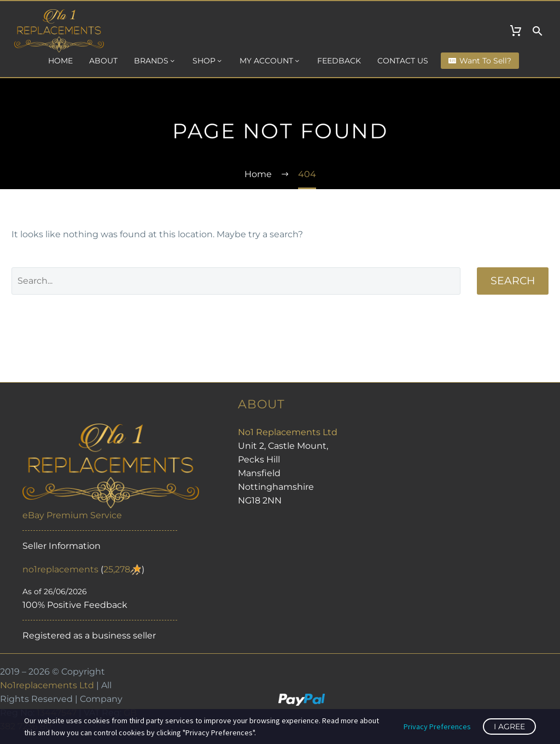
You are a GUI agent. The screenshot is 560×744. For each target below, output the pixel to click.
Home (60, 61)
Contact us (403, 61)
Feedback (339, 61)
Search (513, 281)
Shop (208, 61)
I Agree (509, 727)
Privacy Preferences (437, 727)
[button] (538, 31)
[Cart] (516, 31)
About (103, 61)
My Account (270, 61)
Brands (155, 61)
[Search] (236, 281)
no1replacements (60, 569)
